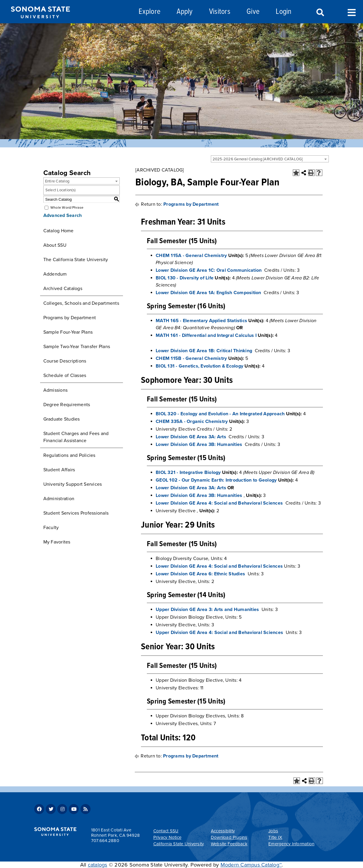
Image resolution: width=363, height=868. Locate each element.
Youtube (74, 809)
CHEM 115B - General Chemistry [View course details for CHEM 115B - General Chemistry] (191, 358)
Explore (150, 12)
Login (284, 12)
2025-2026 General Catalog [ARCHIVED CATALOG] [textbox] (258, 159)
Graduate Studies (62, 419)
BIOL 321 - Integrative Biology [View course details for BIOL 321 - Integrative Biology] (188, 472)
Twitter (51, 809)
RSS (86, 809)
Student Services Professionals (76, 513)
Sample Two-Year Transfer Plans (77, 347)
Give (253, 12)
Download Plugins (229, 837)
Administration (59, 499)
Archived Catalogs (63, 289)
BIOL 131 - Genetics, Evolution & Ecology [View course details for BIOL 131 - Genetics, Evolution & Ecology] (199, 366)
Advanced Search (63, 215)
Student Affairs (59, 470)
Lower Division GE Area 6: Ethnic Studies (200, 574)
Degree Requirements (67, 405)
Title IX (275, 837)
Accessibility (223, 831)
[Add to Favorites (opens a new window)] (296, 173)
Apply (185, 12)
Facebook (39, 809)
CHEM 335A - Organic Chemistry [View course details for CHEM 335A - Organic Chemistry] (192, 421)
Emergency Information (291, 844)
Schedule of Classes (65, 375)
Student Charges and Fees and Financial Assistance (76, 437)
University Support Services (73, 484)
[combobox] (270, 159)
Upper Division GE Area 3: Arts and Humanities (207, 610)
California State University (179, 844)
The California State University (76, 260)
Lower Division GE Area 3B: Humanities (199, 444)
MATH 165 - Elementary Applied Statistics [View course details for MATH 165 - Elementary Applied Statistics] (201, 321)
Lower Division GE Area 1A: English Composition (208, 293)
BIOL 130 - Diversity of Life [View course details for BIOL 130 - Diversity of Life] (185, 278)
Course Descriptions (65, 361)
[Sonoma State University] (40, 23)
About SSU (55, 245)
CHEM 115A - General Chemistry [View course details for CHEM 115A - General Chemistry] (191, 256)
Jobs (273, 831)
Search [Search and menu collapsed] (320, 13)
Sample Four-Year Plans (68, 332)
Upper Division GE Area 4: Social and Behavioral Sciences (219, 633)
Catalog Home (59, 231)
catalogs (98, 865)
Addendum (55, 274)
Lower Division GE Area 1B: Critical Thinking (204, 351)
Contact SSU (166, 831)
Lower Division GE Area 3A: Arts (191, 437)
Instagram (62, 809)
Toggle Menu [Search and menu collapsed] (352, 12)
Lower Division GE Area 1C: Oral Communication (209, 270)
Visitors (220, 12)
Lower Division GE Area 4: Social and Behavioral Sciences (219, 503)
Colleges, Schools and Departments (81, 303)
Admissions (56, 390)
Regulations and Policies (69, 455)
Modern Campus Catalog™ (251, 865)
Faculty (51, 528)
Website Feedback (229, 844)
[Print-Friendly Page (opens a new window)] (311, 173)
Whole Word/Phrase (67, 207)
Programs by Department (70, 318)
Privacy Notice (167, 837)
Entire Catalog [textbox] (57, 181)
